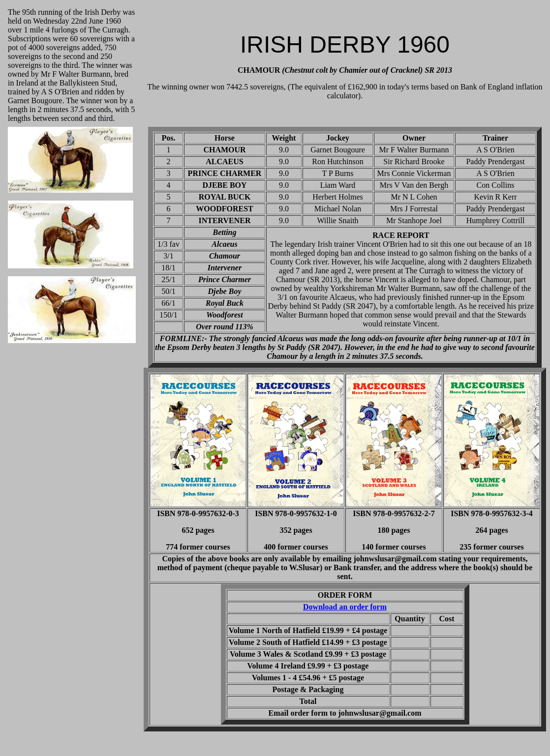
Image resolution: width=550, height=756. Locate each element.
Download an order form (345, 607)
